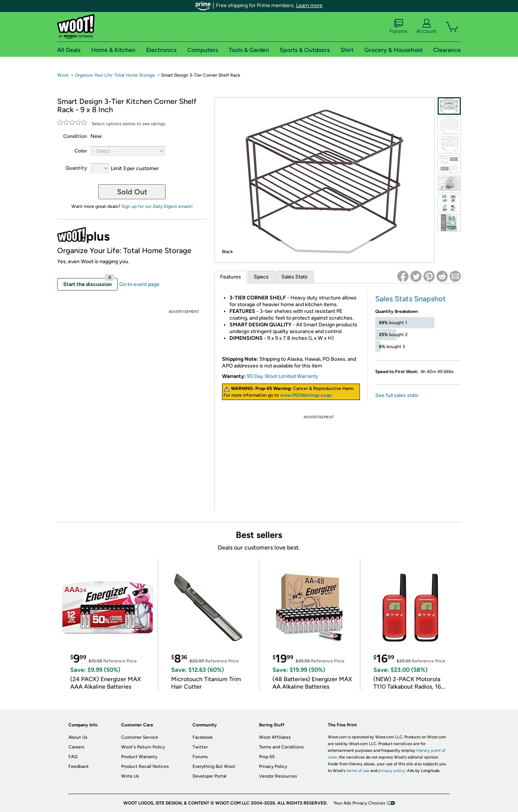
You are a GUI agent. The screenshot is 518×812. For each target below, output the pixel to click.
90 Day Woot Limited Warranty (283, 376)
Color (81, 151)
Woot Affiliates (275, 737)
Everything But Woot (214, 766)
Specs (261, 277)
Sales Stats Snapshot (411, 299)
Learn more (309, 5)
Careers (76, 747)
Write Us (130, 776)
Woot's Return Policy (143, 747)
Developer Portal (209, 776)
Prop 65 (267, 757)
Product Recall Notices (145, 766)
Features (231, 277)
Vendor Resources (278, 776)
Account (426, 27)
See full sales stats (397, 395)
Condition (75, 136)
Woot (63, 75)
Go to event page (139, 284)
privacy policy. (392, 771)
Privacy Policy (273, 766)
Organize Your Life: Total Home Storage (115, 75)
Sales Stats (295, 277)
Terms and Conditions (281, 747)
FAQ (73, 757)
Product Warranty (139, 757)
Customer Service (140, 737)
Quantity (76, 168)
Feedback (78, 766)
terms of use (358, 771)
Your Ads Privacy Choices (359, 803)
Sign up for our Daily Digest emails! (157, 206)
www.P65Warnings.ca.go (306, 395)
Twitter (200, 747)
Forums (398, 27)
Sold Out (132, 192)
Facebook (203, 737)
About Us (78, 737)
